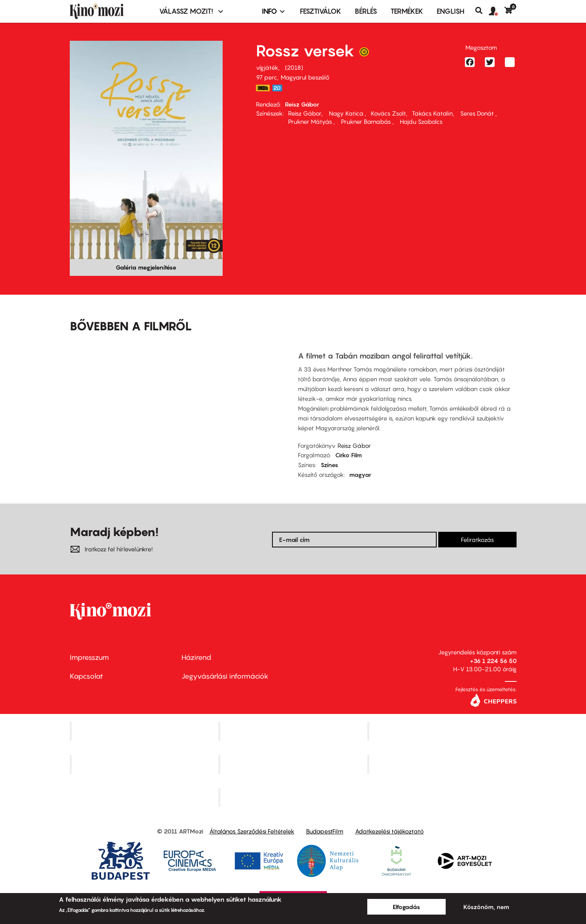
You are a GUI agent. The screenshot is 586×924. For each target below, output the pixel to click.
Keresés (482, 11)
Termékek (407, 11)
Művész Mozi (443, 731)
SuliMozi (294, 764)
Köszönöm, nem (486, 907)
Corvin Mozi (145, 731)
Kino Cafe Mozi (294, 731)
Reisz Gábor (302, 104)
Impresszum (89, 657)
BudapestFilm (325, 831)
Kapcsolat (86, 676)
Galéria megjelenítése (146, 267)
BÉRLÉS (366, 11)
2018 (294, 67)
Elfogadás (406, 907)
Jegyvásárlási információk (225, 676)
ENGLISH (451, 11)
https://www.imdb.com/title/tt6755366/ (263, 88)
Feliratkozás (477, 540)
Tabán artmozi (443, 764)
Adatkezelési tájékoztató (389, 831)
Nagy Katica (346, 113)
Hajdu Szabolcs (420, 121)
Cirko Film (348, 455)
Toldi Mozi (294, 797)
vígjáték (267, 67)
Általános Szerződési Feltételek (252, 831)
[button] (497, 11)
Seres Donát (477, 113)
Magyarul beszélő (305, 77)
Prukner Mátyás (311, 121)
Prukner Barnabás (366, 121)
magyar (360, 475)
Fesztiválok (321, 11)
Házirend (196, 657)
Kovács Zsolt (388, 113)
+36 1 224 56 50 (493, 661)
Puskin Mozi (145, 764)
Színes (329, 465)
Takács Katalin (432, 113)
